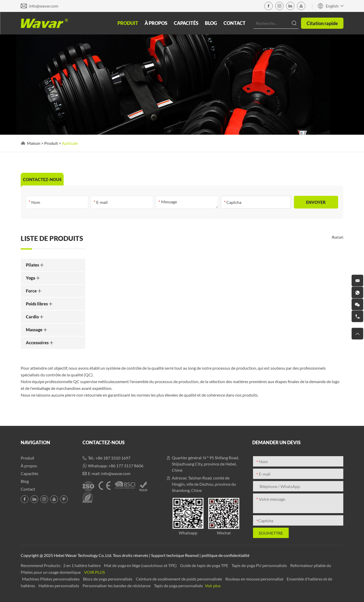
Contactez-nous (104, 442)
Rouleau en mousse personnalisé (255, 579)
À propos (156, 23)
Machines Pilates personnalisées (51, 579)
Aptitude (70, 143)
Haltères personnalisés (59, 586)
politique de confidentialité (225, 555)
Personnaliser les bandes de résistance (117, 586)
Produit (128, 23)
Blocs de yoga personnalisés (108, 579)
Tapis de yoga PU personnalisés (260, 565)
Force (34, 291)
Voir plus (94, 572)
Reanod (192, 555)
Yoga (33, 278)
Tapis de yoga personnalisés (179, 586)
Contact (235, 23)
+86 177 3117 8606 (126, 466)
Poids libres (39, 304)
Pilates (35, 265)
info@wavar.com (44, 6)
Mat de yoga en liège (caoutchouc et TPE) (141, 565)
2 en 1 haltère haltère (82, 565)
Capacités (186, 23)
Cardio (35, 317)
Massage (37, 330)
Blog (211, 23)
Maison (34, 143)
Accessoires (40, 343)
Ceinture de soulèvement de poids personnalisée (179, 579)
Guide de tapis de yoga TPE (205, 565)
